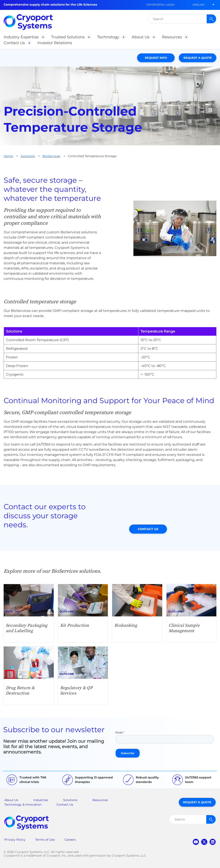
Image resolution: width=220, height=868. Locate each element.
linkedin (213, 842)
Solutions (28, 156)
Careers (70, 840)
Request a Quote (198, 58)
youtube (196, 842)
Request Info (156, 58)
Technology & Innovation (23, 805)
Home (8, 156)
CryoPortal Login (160, 5)
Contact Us (148, 529)
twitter (204, 842)
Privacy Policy (15, 840)
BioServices (51, 156)
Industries (41, 800)
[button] (199, 5)
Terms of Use (45, 840)
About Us (11, 800)
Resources (100, 800)
